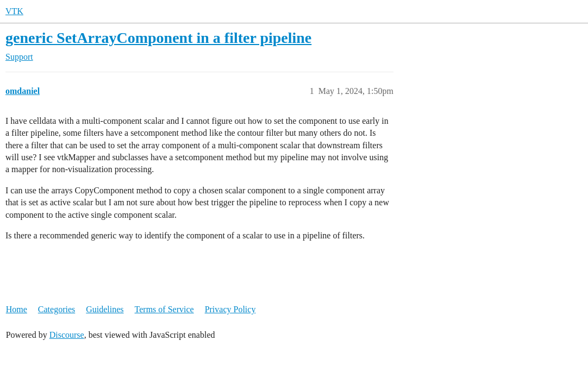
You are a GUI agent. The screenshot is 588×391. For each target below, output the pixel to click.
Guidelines (105, 309)
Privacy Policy (230, 309)
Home (17, 309)
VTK (14, 11)
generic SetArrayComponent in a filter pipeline (158, 38)
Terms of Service (164, 309)
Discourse (67, 335)
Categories (57, 309)
